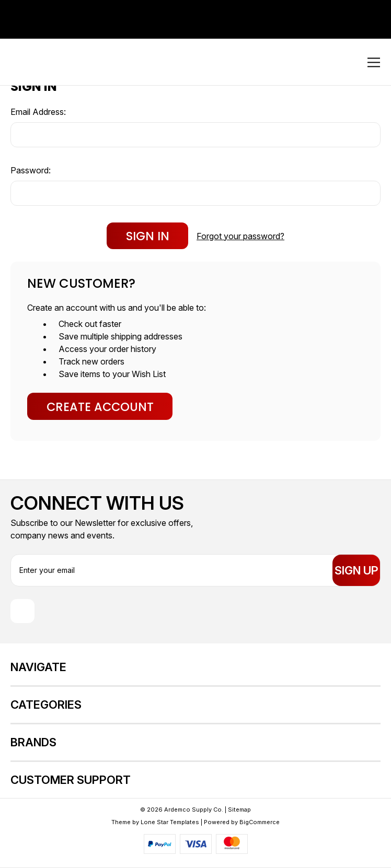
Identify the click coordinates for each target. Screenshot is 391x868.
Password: (31, 170)
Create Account (100, 407)
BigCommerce (260, 822)
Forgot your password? (240, 236)
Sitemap (239, 810)
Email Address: (38, 112)
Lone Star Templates (170, 822)
